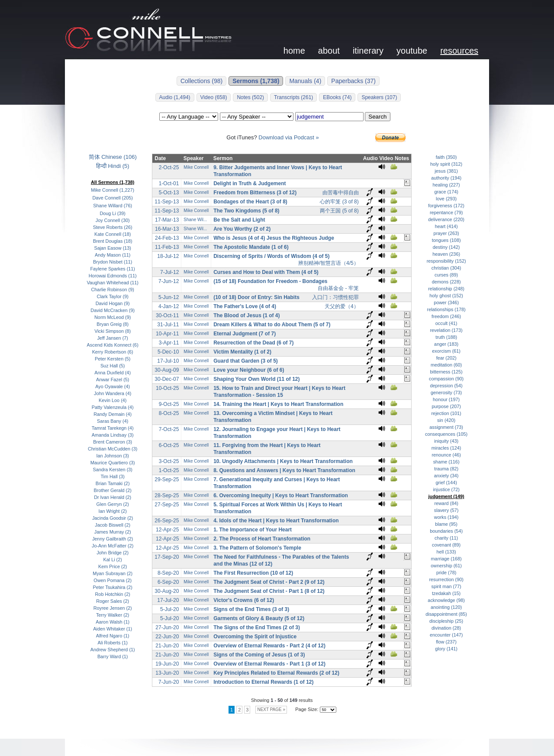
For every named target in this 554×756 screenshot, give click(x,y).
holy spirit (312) (446, 164)
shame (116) (446, 462)
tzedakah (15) (446, 593)
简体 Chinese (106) (113, 157)
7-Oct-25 (169, 429)
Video (386, 158)
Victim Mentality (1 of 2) (242, 352)
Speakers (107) (379, 97)
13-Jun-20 (167, 673)
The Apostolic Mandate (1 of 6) (251, 247)
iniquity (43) (446, 441)
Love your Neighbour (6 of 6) (249, 370)
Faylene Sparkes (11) (113, 269)
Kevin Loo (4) (113, 400)
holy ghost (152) (446, 296)
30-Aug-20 (167, 591)
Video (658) (214, 97)
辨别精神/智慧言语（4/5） (329, 263)
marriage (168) (446, 559)
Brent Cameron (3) (113, 442)
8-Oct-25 (169, 413)
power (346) (446, 302)
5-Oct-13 (169, 193)
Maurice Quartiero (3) (113, 463)
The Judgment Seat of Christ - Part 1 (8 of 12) (269, 591)
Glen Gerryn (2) (113, 504)
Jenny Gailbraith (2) (113, 539)
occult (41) (446, 323)
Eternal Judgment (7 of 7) (245, 334)
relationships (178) (446, 309)
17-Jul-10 (168, 361)
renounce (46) (446, 455)
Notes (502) (250, 97)
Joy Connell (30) (113, 220)
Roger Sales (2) (113, 601)
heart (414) (446, 226)
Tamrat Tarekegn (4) (113, 428)
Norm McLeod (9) (113, 317)
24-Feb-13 (167, 238)
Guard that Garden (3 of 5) (246, 361)
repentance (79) (446, 212)
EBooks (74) (337, 97)
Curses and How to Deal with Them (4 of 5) (266, 272)
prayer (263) (446, 233)
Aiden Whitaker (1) (113, 629)
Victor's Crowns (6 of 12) (244, 600)
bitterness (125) (446, 372)
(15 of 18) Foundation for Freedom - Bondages (270, 281)
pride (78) (446, 573)
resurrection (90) (446, 579)
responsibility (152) (446, 261)
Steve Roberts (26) (113, 227)
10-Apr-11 (167, 334)
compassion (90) (446, 379)
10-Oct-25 (167, 388)
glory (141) (446, 649)
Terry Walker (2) (113, 615)
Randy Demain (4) (113, 414)
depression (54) (446, 386)
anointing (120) (446, 607)
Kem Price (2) (113, 566)
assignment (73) (446, 427)
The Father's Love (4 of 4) (245, 306)
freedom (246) (446, 316)
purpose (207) (446, 406)
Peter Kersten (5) (113, 359)
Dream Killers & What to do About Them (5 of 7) (272, 325)
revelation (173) (446, 330)
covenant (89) (446, 545)
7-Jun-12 (169, 281)
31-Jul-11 (168, 325)
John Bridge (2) (113, 553)
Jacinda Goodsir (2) (113, 518)
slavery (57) (446, 510)
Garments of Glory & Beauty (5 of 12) (259, 618)
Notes (402, 158)
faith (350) (446, 157)
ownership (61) (446, 566)
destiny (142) (446, 247)
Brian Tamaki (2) (113, 483)
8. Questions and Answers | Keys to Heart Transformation (284, 470)
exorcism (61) (446, 351)
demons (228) (446, 282)
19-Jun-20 (167, 664)
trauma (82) (446, 469)
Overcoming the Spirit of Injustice (255, 637)
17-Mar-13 (167, 220)
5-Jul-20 (169, 609)
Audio (370, 158)
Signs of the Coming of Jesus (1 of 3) (259, 655)
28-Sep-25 (167, 495)
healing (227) (446, 185)
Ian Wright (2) (112, 511)
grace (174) (446, 192)
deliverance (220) (446, 219)
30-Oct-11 (167, 315)
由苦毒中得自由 (341, 193)
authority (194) (446, 178)
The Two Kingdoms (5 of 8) (246, 211)
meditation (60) (446, 365)
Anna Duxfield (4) (113, 373)
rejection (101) (446, 413)
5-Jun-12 (169, 297)
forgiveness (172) (446, 206)
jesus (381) (446, 171)
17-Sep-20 (167, 557)
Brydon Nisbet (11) (113, 262)
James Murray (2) (113, 532)
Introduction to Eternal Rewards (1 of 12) (263, 682)
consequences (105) (446, 434)
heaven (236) (446, 254)
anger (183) (446, 344)
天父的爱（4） (342, 306)
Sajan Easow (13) (112, 248)
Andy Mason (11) (113, 255)
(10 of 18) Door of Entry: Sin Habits (256, 297)
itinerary (368, 51)
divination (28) (446, 628)
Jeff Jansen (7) (112, 338)
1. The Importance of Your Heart (253, 530)
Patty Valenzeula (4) (113, 407)
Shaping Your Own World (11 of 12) (256, 379)
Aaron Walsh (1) (113, 622)
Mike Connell (196, 167)
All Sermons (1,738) (113, 182)
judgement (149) (446, 496)
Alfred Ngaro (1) (113, 636)
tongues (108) (446, 240)
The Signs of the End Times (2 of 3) (257, 627)
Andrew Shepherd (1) (113, 650)
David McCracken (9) (113, 310)
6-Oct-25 (169, 445)
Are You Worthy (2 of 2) (242, 229)
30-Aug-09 (167, 370)
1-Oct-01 (169, 183)
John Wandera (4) (113, 393)
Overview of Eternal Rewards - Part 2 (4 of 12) (269, 646)
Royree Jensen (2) (113, 608)
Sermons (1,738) (256, 81)
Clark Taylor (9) (113, 296)
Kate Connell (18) (113, 234)
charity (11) (446, 538)
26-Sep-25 (167, 521)
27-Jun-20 (167, 627)
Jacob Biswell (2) (113, 525)
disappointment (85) (446, 614)
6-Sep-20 (168, 582)
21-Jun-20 (167, 646)
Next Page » (271, 709)
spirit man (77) (446, 586)
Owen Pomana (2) (113, 580)
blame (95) (446, 524)
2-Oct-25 (169, 167)
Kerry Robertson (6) (113, 352)
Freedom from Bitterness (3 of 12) (255, 193)
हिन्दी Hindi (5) (113, 166)
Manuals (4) (305, 81)
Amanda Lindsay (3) (113, 435)
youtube (412, 51)
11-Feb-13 (167, 247)
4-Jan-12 (169, 306)
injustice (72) (446, 489)
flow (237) (446, 642)
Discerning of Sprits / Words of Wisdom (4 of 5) (271, 256)
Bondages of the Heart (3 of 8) (250, 202)
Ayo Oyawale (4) (113, 386)
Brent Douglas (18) (113, 241)
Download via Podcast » (288, 137)
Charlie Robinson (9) (113, 290)
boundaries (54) (446, 531)
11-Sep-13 (167, 202)
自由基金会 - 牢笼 (338, 288)
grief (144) (446, 483)
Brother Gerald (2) (113, 490)
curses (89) (446, 275)
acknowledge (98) (446, 600)
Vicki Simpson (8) (113, 331)
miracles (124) (446, 448)
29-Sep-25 (167, 479)
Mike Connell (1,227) (113, 190)
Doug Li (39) (113, 213)
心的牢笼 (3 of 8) (339, 202)
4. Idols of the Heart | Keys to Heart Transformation (276, 521)
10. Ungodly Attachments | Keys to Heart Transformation (283, 461)
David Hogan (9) (113, 303)
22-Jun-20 (167, 637)
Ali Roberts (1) (113, 643)
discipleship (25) (446, 621)
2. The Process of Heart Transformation (262, 539)
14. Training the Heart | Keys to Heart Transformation (278, 404)
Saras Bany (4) (113, 421)
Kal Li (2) (113, 560)
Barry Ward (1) (113, 656)
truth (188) (446, 337)
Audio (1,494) (175, 97)
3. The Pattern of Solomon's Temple (257, 548)
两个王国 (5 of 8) (339, 211)
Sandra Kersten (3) (112, 470)
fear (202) (446, 358)
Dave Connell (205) (113, 198)
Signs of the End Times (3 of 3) (251, 609)
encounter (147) (446, 635)
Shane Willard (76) (113, 206)
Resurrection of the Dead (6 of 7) (253, 343)
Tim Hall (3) (113, 476)
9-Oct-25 (169, 404)
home (294, 51)
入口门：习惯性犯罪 (335, 297)
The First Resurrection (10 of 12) (253, 573)
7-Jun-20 (169, 682)
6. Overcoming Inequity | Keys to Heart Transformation (281, 495)
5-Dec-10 (168, 352)
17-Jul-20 (168, 600)
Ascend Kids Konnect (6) (113, 345)
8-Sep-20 (168, 573)
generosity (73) (446, 392)
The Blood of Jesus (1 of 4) (246, 315)
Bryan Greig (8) (113, 324)
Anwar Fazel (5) (113, 380)
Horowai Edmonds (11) (113, 276)
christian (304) (446, 268)
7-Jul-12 (169, 272)
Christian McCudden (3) (113, 449)
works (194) (446, 517)
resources (459, 51)
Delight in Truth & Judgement (250, 183)
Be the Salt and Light (239, 220)
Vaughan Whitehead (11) (113, 283)
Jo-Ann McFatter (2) (113, 546)
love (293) (446, 199)
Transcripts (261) (293, 97)
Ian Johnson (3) (113, 456)
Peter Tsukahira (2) (113, 587)
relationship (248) (446, 289)
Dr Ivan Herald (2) (113, 497)
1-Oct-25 (169, 470)
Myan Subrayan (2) (113, 573)
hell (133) (446, 552)
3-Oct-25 (169, 461)
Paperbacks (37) (353, 81)
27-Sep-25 (167, 505)
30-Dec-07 (167, 379)
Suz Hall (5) (113, 366)
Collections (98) (201, 81)
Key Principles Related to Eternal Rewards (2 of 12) (276, 673)
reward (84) (446, 503)
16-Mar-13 (167, 229)
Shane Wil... (195, 220)
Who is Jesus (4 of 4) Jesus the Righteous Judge (274, 238)
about (329, 51)
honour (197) (446, 399)
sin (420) (446, 420)
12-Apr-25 (167, 530)
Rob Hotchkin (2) (113, 594)
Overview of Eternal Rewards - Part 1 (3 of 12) (269, 664)
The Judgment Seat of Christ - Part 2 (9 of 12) (269, 582)
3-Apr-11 (169, 343)
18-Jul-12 (168, 256)
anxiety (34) (446, 476)
